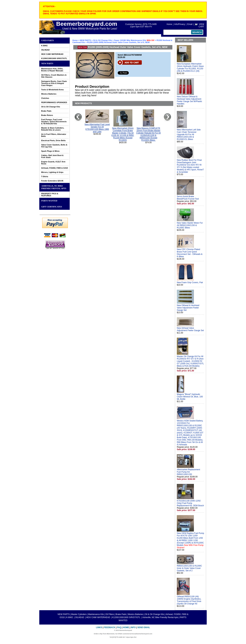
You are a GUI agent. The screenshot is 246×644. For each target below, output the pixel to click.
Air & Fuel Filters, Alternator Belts (54, 135)
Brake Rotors (47, 115)
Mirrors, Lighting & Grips (52, 172)
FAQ (119, 627)
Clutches (45, 98)
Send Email (144, 627)
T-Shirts (45, 176)
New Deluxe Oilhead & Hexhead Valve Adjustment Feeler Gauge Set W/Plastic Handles (189, 100)
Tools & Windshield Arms (52, 90)
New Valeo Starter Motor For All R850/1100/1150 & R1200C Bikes (190, 225)
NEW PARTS (47, 63)
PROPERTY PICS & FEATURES (50, 195)
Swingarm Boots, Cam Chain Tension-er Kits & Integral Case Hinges (54, 83)
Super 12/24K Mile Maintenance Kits (135, 40)
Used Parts (48, 40)
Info (133, 627)
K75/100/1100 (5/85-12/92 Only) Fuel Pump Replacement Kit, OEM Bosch (190, 503)
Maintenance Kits (96, 614)
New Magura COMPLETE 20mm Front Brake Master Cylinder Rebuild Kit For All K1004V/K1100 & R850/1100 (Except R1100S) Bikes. (149, 134)
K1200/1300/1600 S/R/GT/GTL (54, 58)
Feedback (110, 627)
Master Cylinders (79, 614)
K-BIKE (44, 46)
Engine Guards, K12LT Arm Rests (53, 163)
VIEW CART (201, 25)
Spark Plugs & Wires (50, 151)
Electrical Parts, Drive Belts (53, 140)
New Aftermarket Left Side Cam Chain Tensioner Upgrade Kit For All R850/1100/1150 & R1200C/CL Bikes (189, 135)
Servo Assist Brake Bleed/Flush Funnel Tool (188, 198)
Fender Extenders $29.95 (52, 181)
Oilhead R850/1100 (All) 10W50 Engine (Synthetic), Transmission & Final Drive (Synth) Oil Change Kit (189, 600)
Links (99, 627)
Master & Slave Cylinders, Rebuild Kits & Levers (53, 129)
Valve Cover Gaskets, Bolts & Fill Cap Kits (54, 146)
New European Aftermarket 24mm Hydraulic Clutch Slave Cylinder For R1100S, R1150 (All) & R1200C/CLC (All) (190, 67)
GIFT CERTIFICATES (52, 207)
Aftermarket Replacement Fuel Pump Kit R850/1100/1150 (188, 472)
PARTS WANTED (49, 201)
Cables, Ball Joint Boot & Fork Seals (52, 156)
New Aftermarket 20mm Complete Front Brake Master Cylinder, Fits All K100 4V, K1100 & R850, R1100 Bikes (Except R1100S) (123, 134)
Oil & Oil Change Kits (51, 107)
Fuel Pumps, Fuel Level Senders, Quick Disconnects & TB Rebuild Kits (54, 122)
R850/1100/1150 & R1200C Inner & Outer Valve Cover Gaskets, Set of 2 (189, 568)
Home (169, 24)
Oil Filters (110, 614)
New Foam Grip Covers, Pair (190, 282)
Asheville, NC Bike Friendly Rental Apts (54, 187)
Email (190, 24)
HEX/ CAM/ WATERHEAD (52, 54)
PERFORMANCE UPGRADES (54, 102)
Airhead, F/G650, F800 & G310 (54, 168)
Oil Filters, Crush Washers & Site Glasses (54, 76)
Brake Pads (46, 111)
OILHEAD (45, 50)
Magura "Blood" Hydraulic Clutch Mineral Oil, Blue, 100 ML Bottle (190, 397)
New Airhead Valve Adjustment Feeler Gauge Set (190, 329)
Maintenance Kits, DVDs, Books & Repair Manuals (52, 70)
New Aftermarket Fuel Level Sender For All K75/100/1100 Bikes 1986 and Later (97, 128)
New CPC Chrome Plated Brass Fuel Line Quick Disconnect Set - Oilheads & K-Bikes (190, 253)
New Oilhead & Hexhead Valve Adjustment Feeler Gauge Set (188, 308)
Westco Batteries (49, 94)
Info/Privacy (180, 24)
